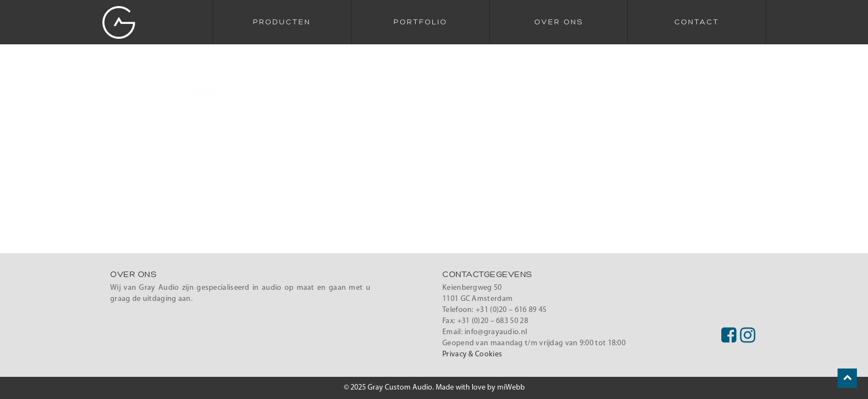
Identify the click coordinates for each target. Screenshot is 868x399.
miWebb (511, 388)
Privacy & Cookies (472, 354)
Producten (282, 22)
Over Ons (559, 22)
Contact (697, 22)
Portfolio (420, 22)
